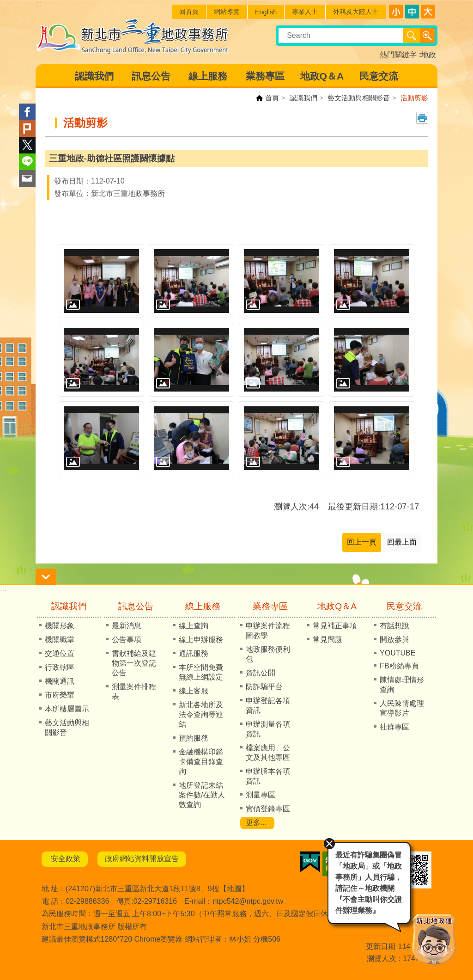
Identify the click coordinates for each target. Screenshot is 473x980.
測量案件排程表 (134, 692)
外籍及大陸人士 (356, 12)
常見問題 (327, 640)
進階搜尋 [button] (427, 36)
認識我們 (94, 76)
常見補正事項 (335, 626)
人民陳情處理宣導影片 (402, 708)
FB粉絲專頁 (399, 666)
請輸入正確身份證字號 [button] (46, 577)
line (27, 162)
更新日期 (381, 946)
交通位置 (60, 653)
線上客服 (194, 691)
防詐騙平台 (264, 687)
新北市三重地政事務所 (133, 36)
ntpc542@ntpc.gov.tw (248, 901)
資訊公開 (261, 673)
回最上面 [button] (402, 542)
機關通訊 (60, 681)
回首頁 (189, 12)
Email (27, 178)
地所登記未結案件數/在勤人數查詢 (202, 795)
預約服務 (194, 738)
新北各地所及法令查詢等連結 (201, 714)
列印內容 (422, 118)
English (266, 12)
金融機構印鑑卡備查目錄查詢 (201, 762)
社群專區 (394, 727)
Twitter (27, 145)
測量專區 (261, 795)
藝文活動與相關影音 (359, 98)
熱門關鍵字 (398, 55)
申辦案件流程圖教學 (268, 631)
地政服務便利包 (268, 654)
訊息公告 (151, 76)
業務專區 (265, 76)
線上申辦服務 (201, 640)
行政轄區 (60, 667)
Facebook (27, 112)
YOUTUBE (397, 653)
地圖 (234, 889)
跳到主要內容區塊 (5, 5)
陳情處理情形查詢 (402, 685)
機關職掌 (60, 640)
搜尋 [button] (412, 36)
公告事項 (127, 640)
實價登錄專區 (268, 809)
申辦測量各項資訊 (268, 729)
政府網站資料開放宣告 (142, 859)
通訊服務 (194, 653)
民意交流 (379, 76)
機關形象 (60, 626)
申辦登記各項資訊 (268, 705)
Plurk (27, 129)
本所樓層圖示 (67, 709)
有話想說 (394, 626)
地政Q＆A (322, 76)
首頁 (272, 98)
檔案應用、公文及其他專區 (268, 753)
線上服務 (208, 76)
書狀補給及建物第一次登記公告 (134, 663)
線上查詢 (194, 626)
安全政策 (65, 859)
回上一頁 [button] (362, 542)
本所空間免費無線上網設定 (201, 672)
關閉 (328, 842)
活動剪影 (414, 98)
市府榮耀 (60, 695)
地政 (429, 55)
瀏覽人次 (382, 959)
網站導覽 (227, 12)
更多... (256, 823)
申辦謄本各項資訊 (268, 776)
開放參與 (394, 640)
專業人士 (305, 12)
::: (3, 588)
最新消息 (127, 626)
